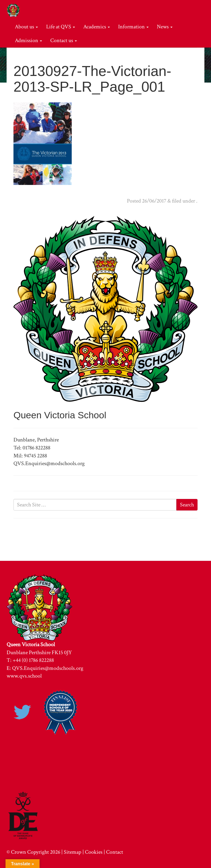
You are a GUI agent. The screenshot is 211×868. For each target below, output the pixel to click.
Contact (115, 852)
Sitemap (73, 852)
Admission (28, 40)
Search (187, 505)
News (165, 27)
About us (26, 27)
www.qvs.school (24, 676)
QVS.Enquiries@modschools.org (48, 668)
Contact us (64, 40)
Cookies (94, 852)
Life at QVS (61, 27)
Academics (97, 27)
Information (133, 27)
